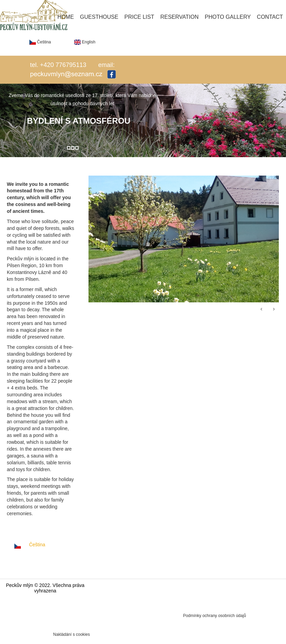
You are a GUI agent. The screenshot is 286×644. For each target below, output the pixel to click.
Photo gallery (228, 17)
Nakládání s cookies (72, 634)
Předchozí (262, 310)
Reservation (179, 17)
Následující (274, 310)
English (85, 42)
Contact (270, 17)
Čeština (40, 42)
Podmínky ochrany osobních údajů (215, 616)
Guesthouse (99, 17)
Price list (139, 17)
